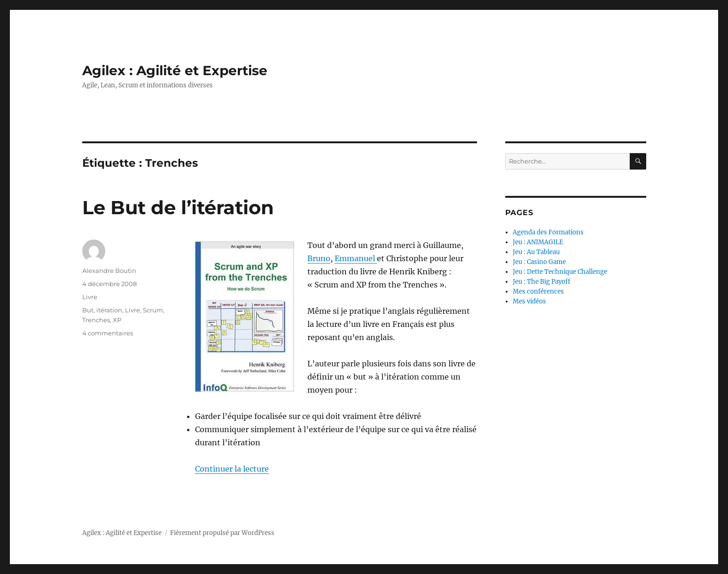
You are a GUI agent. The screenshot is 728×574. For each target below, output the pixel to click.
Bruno (319, 258)
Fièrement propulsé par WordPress (222, 533)
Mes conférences (538, 291)
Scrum (153, 310)
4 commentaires (108, 333)
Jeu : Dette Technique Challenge (560, 272)
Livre (90, 297)
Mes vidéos (529, 301)
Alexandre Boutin (109, 271)
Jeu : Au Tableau (536, 252)
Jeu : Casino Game (539, 262)
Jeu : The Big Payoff (541, 282)
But (88, 310)
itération (109, 310)
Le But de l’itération (178, 207)
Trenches (96, 320)
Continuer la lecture (232, 469)
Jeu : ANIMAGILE (538, 242)
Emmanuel (356, 258)
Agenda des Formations (548, 232)
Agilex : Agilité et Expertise (175, 70)
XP (117, 320)
